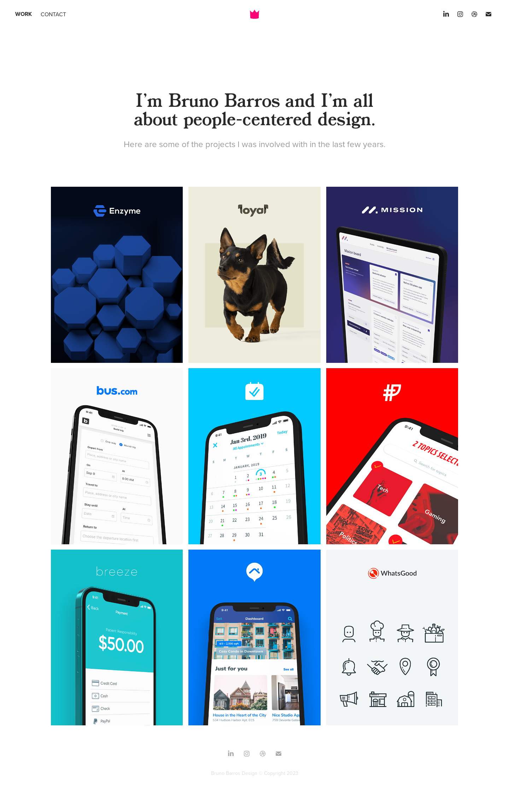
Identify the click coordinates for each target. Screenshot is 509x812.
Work (24, 14)
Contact (53, 14)
